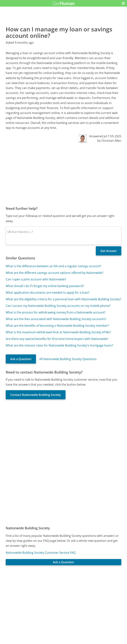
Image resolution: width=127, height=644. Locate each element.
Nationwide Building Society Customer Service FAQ (41, 553)
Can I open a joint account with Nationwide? (36, 279)
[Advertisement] (63, 174)
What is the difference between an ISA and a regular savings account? (53, 266)
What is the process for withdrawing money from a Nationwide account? (56, 312)
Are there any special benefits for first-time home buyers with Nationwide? (57, 339)
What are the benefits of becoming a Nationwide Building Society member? (57, 326)
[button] (123, 3)
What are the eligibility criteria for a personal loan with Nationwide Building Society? (63, 299)
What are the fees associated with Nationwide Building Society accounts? (56, 319)
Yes (71, 590)
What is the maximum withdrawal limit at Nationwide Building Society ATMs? (58, 332)
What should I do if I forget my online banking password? (45, 286)
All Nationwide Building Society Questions (68, 359)
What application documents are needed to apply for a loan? (48, 293)
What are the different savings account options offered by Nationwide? (55, 273)
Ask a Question (21, 359)
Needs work (85, 590)
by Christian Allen (109, 141)
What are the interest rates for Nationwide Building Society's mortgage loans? (59, 345)
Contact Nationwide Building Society (36, 395)
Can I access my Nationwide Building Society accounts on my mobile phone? (58, 306)
